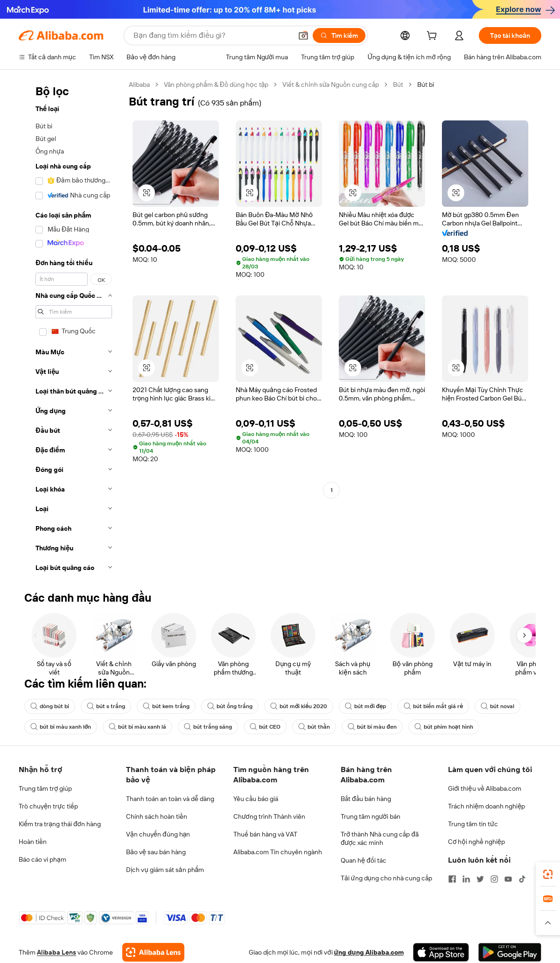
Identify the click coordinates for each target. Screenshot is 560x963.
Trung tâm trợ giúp (45, 788)
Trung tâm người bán (371, 816)
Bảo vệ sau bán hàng (156, 852)
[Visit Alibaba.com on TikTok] (522, 879)
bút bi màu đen (372, 727)
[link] (548, 874)
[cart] (434, 37)
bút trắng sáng (208, 727)
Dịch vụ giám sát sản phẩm (165, 870)
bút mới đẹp (365, 706)
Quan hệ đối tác (364, 860)
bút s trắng (106, 706)
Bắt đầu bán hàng (366, 799)
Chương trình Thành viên (269, 816)
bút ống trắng (230, 706)
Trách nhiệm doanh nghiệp (486, 806)
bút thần (314, 727)
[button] (303, 35)
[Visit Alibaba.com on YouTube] (508, 879)
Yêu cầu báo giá (256, 799)
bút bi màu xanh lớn (61, 727)
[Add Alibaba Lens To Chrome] (153, 952)
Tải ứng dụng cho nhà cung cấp (386, 878)
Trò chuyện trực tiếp (48, 806)
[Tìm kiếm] (339, 35)
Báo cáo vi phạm (42, 859)
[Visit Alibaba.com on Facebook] (452, 879)
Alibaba (139, 84)
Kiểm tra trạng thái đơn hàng (60, 824)
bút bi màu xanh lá (137, 727)
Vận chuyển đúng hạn (158, 834)
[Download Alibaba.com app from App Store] (441, 952)
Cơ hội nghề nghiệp (476, 842)
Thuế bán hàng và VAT (265, 834)
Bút (398, 84)
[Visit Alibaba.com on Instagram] (494, 879)
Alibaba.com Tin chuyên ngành (278, 852)
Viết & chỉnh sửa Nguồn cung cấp (331, 84)
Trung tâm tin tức (473, 824)
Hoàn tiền (33, 842)
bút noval (497, 706)
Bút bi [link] (426, 84)
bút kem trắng (166, 706)
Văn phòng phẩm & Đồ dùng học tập (216, 84)
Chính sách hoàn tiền (157, 816)
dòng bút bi (50, 706)
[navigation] (71, 329)
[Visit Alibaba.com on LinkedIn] (466, 879)
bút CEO (265, 727)
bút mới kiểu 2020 (299, 706)
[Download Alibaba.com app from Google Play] (510, 952)
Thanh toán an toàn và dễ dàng (170, 799)
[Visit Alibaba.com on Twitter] (480, 879)
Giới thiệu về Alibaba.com (485, 788)
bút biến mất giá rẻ (433, 706)
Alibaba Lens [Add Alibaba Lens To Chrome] (56, 952)
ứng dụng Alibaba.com (369, 952)
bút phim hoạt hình (444, 727)
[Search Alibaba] (212, 35)
